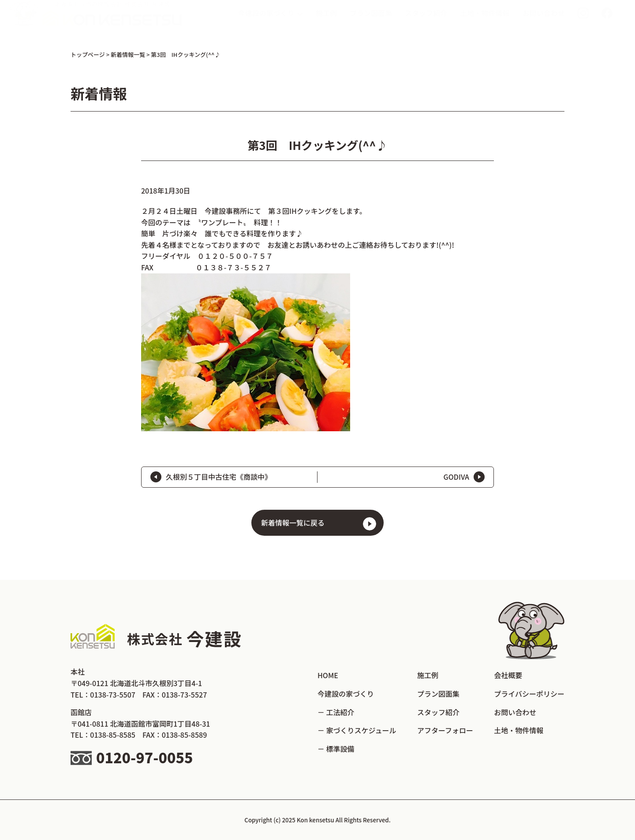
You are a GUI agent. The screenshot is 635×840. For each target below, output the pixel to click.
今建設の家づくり (346, 694)
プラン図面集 (371, 22)
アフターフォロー (445, 730)
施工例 (326, 22)
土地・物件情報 (485, 22)
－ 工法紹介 (336, 712)
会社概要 (508, 675)
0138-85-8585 (113, 735)
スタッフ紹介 (426, 22)
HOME (328, 675)
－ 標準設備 (336, 749)
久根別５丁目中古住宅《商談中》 (219, 477)
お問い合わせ (544, 22)
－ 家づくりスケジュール (357, 730)
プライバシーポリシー (529, 694)
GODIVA (456, 477)
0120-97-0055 (144, 757)
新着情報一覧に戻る (293, 523)
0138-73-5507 (113, 694)
